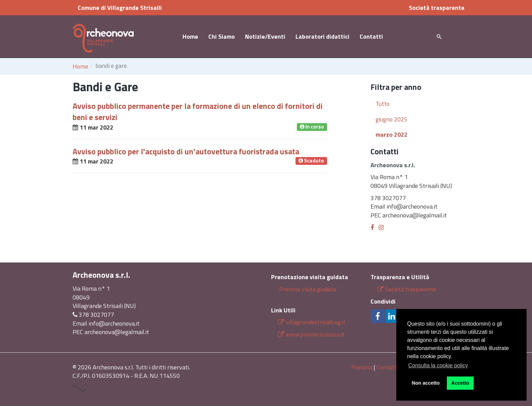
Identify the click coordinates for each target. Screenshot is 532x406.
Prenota (362, 367)
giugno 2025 (392, 119)
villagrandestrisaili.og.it (312, 322)
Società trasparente (437, 8)
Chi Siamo (222, 36)
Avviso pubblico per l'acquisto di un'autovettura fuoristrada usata (186, 151)
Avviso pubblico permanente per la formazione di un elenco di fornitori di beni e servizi (198, 111)
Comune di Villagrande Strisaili (120, 8)
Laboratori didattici (322, 36)
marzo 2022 (392, 134)
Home (190, 36)
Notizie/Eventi (265, 36)
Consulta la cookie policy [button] (438, 365)
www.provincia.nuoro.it (315, 334)
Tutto (383, 104)
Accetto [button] (460, 383)
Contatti (371, 36)
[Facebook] (372, 227)
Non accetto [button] (426, 383)
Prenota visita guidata (307, 289)
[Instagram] (381, 227)
